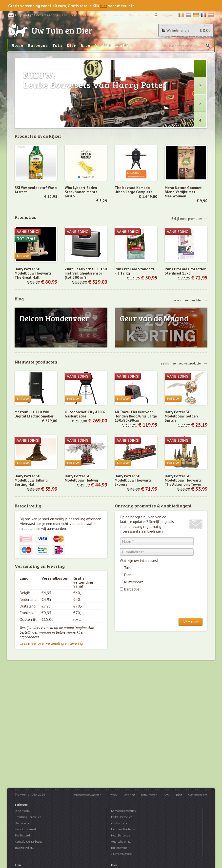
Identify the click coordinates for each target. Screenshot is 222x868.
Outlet (122, 45)
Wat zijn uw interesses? (139, 560)
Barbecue (38, 45)
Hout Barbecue (121, 835)
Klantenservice (113, 15)
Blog (131, 15)
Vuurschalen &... (121, 842)
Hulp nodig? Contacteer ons (33, 15)
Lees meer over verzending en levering (51, 643)
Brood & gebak (96, 45)
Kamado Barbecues (123, 811)
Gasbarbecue (120, 823)
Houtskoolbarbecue (123, 829)
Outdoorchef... (23, 823)
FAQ (167, 795)
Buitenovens (119, 848)
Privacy (112, 795)
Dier (71, 45)
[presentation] (157, 606)
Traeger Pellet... (24, 848)
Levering (129, 795)
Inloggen (166, 15)
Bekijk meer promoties (187, 218)
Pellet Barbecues (122, 817)
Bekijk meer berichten (188, 300)
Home (17, 45)
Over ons (69, 15)
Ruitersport (133, 582)
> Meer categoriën (121, 854)
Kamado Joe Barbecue (29, 842)
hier (104, 6)
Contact (144, 15)
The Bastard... (23, 835)
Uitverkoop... (22, 811)
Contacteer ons (198, 795)
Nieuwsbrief (89, 15)
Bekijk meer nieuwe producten (182, 363)
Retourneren (149, 795)
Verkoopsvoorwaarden (87, 795)
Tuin (57, 45)
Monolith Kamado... (27, 829)
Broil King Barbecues (28, 817)
